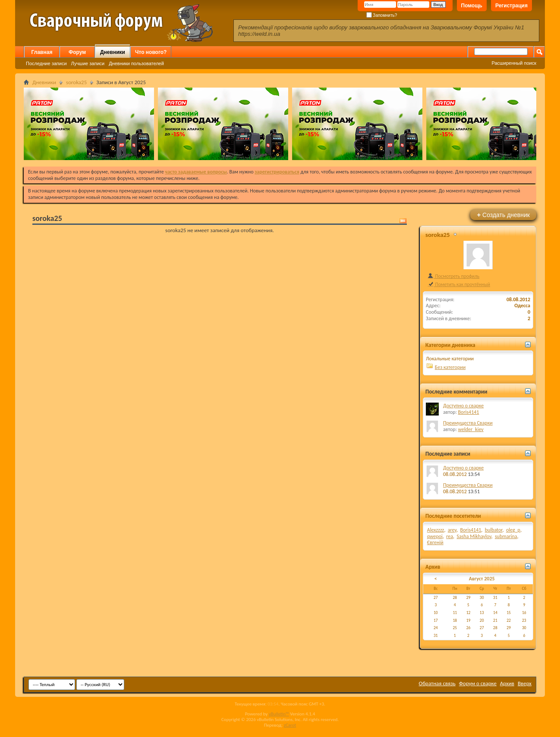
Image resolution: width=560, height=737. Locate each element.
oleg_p (513, 530)
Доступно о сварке (463, 406)
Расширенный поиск (514, 63)
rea (450, 536)
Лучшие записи (88, 63)
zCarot (290, 725)
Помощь (472, 6)
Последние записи (46, 63)
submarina (506, 536)
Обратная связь (437, 683)
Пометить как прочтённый (459, 284)
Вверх (525, 683)
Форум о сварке (478, 683)
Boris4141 (469, 412)
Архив (507, 683)
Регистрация (511, 6)
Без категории (450, 367)
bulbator (494, 530)
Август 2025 (482, 579)
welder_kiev (471, 429)
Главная (42, 52)
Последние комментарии (456, 392)
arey (452, 530)
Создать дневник (503, 215)
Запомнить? (382, 15)
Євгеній (435, 542)
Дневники (113, 52)
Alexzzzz (436, 530)
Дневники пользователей (136, 63)
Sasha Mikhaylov (474, 536)
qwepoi (435, 536)
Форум (77, 52)
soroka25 (76, 82)
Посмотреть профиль (453, 276)
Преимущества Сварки (468, 423)
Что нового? (151, 52)
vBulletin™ (279, 714)
